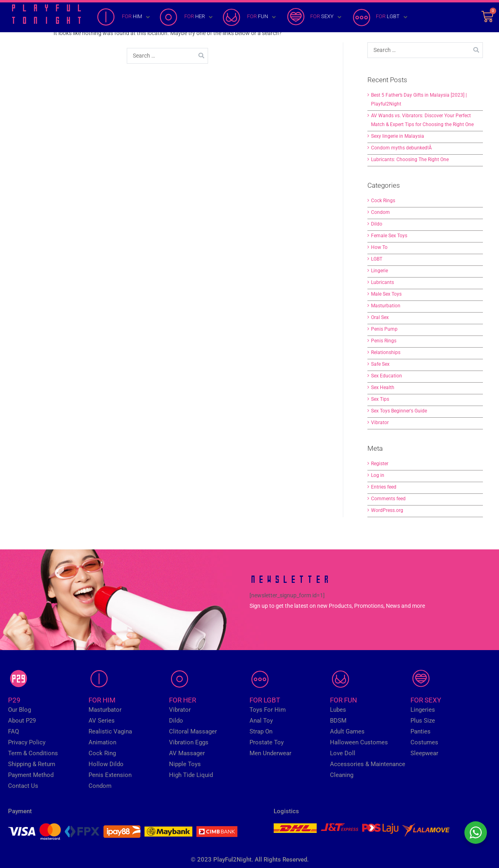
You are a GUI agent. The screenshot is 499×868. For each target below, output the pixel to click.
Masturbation (386, 306)
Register (380, 464)
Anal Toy (261, 721)
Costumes (424, 742)
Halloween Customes (359, 742)
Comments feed (388, 499)
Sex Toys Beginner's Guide (399, 411)
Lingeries (423, 710)
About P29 (22, 721)
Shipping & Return (32, 764)
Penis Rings (384, 341)
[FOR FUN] (250, 17)
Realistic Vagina (110, 731)
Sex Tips (380, 399)
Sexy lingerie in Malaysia (398, 136)
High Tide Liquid (191, 775)
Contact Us (23, 786)
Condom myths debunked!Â (402, 148)
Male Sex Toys (386, 294)
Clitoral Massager (193, 731)
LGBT (377, 259)
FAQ (13, 731)
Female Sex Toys (389, 236)
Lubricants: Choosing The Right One (410, 160)
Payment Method (31, 775)
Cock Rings (383, 201)
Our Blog (20, 710)
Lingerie (379, 271)
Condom (380, 212)
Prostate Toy (267, 742)
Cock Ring (102, 753)
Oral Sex (380, 317)
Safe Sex (380, 364)
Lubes (338, 710)
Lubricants (382, 282)
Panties (421, 731)
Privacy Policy (27, 742)
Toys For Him (268, 710)
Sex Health (383, 387)
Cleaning (342, 775)
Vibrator (380, 423)
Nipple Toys (185, 764)
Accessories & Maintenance (368, 764)
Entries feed (384, 487)
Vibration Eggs (189, 742)
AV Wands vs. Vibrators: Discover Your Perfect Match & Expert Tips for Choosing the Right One (422, 120)
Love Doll (343, 753)
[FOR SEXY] (314, 17)
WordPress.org (387, 510)
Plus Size (423, 721)
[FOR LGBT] (380, 17)
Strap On (261, 731)
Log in (378, 475)
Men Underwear (270, 753)
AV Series (102, 721)
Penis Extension (110, 775)
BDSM (338, 721)
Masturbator (105, 710)
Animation (102, 742)
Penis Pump (384, 329)
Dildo (377, 224)
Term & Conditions (33, 753)
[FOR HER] (187, 17)
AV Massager (187, 753)
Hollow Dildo (106, 764)
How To (379, 247)
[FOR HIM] (124, 17)
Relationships (386, 352)
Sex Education (387, 376)
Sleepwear (424, 753)
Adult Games (347, 731)
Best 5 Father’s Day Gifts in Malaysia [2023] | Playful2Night (419, 99)
